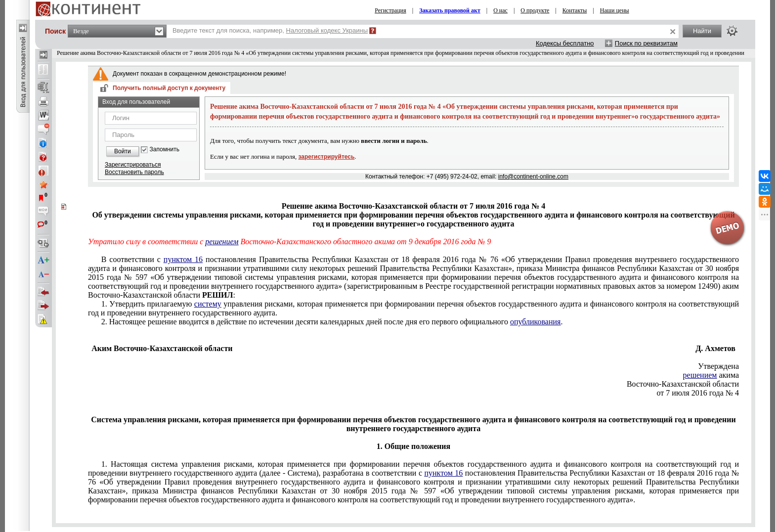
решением (222, 242)
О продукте (535, 10)
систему (208, 304)
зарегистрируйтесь (327, 157)
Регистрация (390, 10)
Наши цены (615, 10)
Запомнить (165, 150)
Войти (123, 151)
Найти (702, 31)
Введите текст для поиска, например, (270, 30)
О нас (500, 10)
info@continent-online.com (533, 177)
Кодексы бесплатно (565, 43)
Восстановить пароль (134, 172)
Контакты (575, 10)
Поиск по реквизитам (646, 43)
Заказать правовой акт (450, 10)
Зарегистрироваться (133, 165)
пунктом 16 (183, 259)
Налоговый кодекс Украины (327, 30)
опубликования (536, 322)
